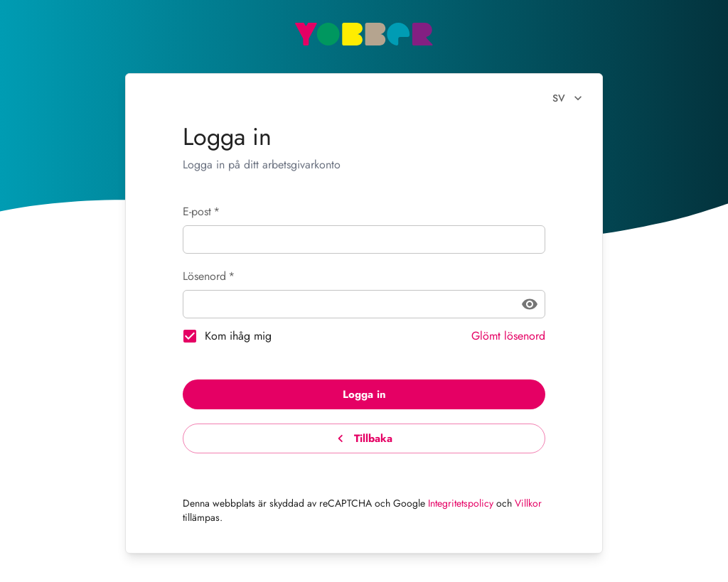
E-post (201, 211)
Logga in (364, 394)
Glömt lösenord (508, 336)
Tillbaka (364, 438)
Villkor (528, 503)
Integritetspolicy (461, 503)
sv (567, 98)
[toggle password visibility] (530, 304)
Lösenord (209, 276)
